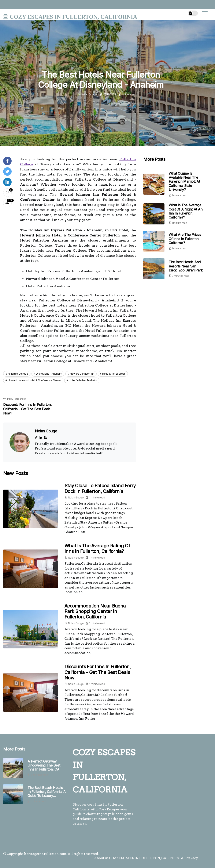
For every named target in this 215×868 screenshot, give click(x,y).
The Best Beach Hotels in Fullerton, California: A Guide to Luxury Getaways (47, 792)
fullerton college (18, 374)
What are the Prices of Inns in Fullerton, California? (185, 239)
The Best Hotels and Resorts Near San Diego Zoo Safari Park (186, 266)
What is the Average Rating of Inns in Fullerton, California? (97, 548)
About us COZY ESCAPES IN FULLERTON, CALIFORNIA (139, 858)
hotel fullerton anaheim (83, 380)
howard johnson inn (82, 374)
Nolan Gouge (89, 94)
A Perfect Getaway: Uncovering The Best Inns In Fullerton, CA (44, 765)
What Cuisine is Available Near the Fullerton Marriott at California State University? (184, 182)
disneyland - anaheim (49, 374)
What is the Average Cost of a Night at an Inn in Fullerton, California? (186, 211)
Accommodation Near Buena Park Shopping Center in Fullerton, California (95, 611)
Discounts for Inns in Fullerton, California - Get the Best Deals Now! (98, 672)
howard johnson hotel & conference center (34, 380)
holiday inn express (114, 374)
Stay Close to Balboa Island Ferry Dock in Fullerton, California (100, 488)
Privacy (192, 858)
